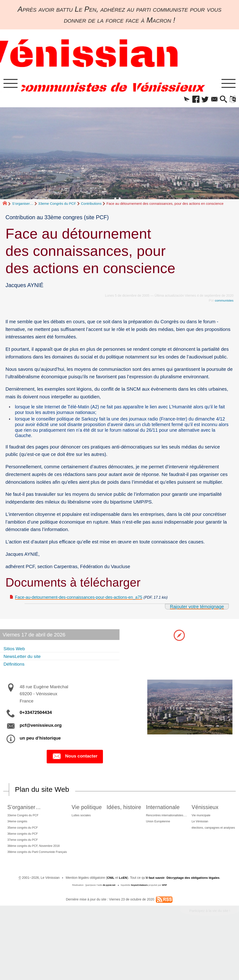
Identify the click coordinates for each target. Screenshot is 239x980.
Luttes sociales (102, 820)
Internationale (202, 811)
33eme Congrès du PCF (57, 205)
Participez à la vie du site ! (209, 964)
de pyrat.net (109, 938)
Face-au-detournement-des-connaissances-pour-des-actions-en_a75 (88, 600)
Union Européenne (198, 827)
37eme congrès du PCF (29, 848)
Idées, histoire (153, 811)
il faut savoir (154, 930)
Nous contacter (75, 761)
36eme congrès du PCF (29, 841)
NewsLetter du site (25, 660)
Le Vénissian (106, 897)
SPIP (165, 938)
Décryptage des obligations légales (194, 930)
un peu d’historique (40, 742)
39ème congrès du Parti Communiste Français (39, 864)
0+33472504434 (36, 717)
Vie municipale (107, 890)
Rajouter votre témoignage (195, 610)
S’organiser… (23, 205)
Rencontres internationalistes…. (208, 820)
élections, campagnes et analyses (121, 904)
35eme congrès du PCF (29, 834)
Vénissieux (110, 882)
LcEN (122, 930)
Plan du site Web (43, 794)
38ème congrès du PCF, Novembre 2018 (41, 855)
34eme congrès (23, 827)
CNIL (109, 930)
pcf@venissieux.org (41, 729)
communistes (224, 302)
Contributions (91, 205)
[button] (179, 101)
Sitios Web (16, 652)
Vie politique (107, 811)
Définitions (16, 668)
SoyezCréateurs (139, 938)
